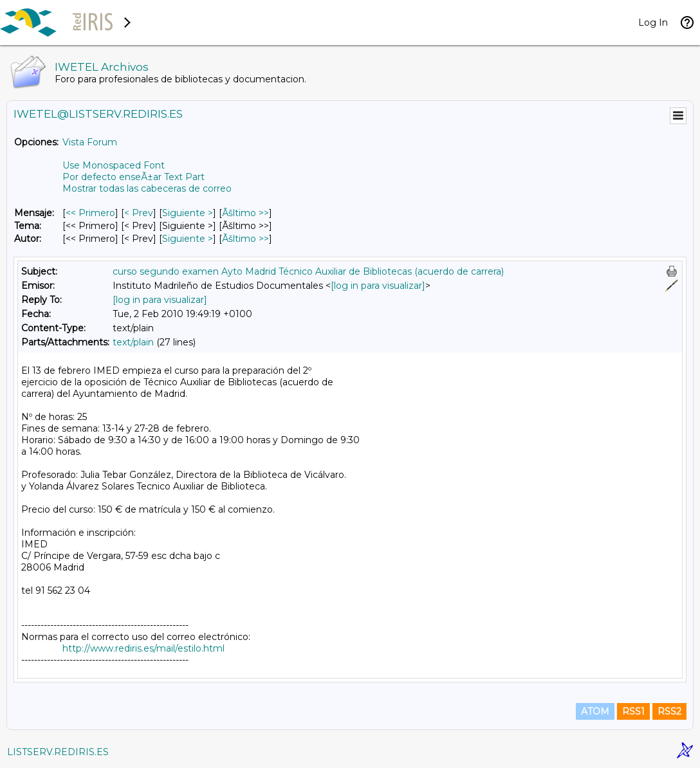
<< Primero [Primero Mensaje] (90, 213)
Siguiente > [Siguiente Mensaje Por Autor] (188, 239)
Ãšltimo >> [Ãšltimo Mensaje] (245, 213)
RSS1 (633, 711)
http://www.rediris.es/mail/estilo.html (143, 648)
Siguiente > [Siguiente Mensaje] (188, 213)
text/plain (133, 342)
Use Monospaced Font (114, 165)
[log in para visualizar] (378, 286)
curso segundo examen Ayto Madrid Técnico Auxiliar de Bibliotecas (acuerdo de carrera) (308, 271)
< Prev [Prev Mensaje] (139, 213)
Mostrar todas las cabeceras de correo (147, 188)
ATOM (595, 711)
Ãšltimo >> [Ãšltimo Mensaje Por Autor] (245, 239)
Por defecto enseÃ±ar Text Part (134, 177)
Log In (653, 23)
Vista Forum (90, 142)
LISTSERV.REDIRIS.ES (58, 752)
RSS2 (669, 711)
